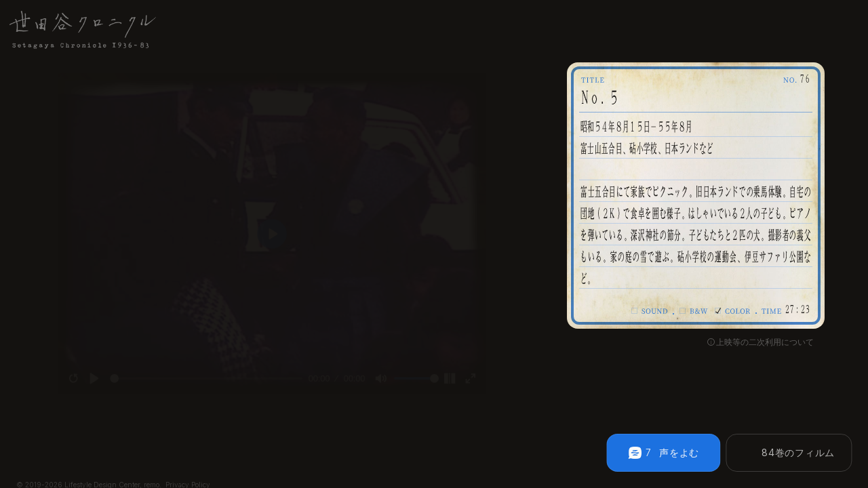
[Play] (75, 394)
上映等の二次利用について (765, 342)
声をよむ (679, 452)
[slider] (199, 394)
